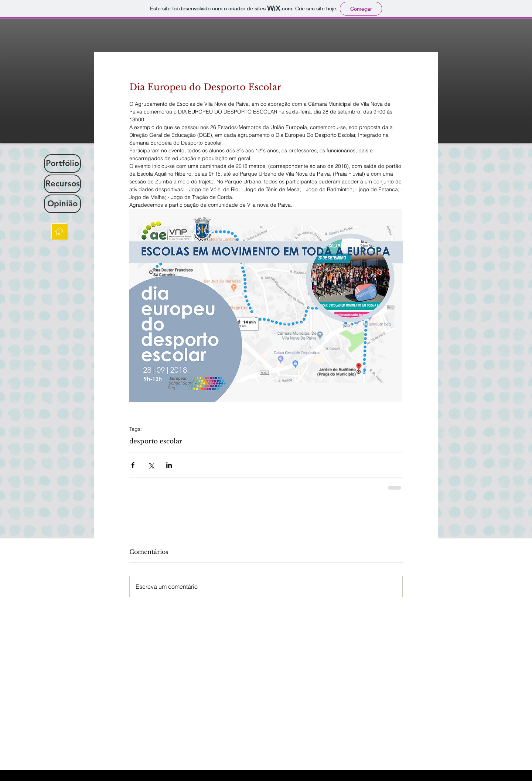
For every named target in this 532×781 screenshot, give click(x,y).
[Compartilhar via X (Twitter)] (151, 465)
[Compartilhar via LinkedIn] (169, 465)
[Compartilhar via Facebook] (133, 465)
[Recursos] (62, 184)
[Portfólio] (62, 163)
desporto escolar (156, 441)
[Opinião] (62, 204)
